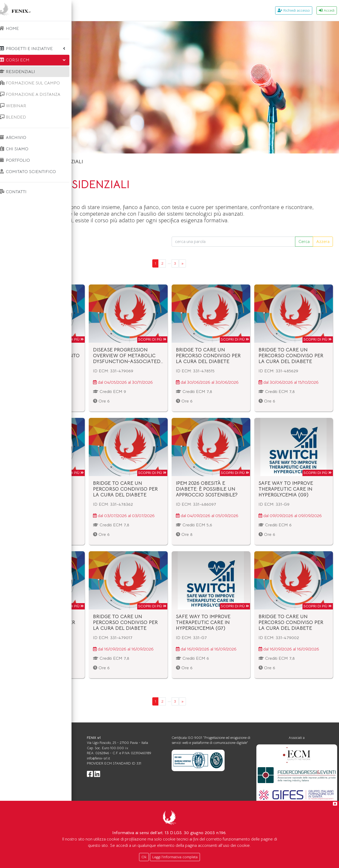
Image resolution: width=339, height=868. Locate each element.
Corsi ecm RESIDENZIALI (133, 162)
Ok (144, 857)
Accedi (327, 10)
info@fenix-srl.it (158, 775)
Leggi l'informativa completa (175, 857)
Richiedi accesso (294, 10)
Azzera (323, 248)
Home (92, 162)
